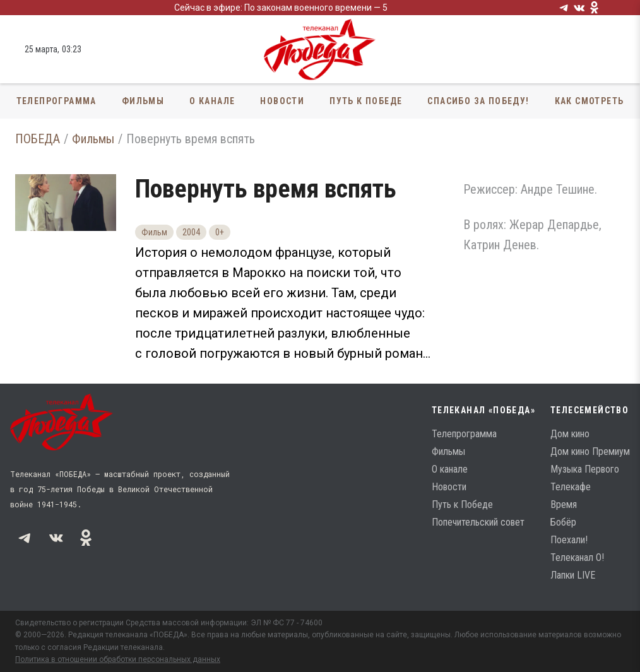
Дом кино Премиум (590, 451)
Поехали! (569, 540)
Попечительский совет (478, 522)
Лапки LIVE (573, 575)
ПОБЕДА (38, 139)
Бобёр (563, 522)
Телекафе (571, 487)
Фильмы (143, 101)
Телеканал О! (577, 557)
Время (564, 504)
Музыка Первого (585, 469)
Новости (282, 101)
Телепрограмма (56, 101)
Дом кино (570, 434)
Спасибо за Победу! (478, 101)
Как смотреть (590, 101)
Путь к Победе (366, 101)
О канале (212, 101)
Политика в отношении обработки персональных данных (118, 659)
